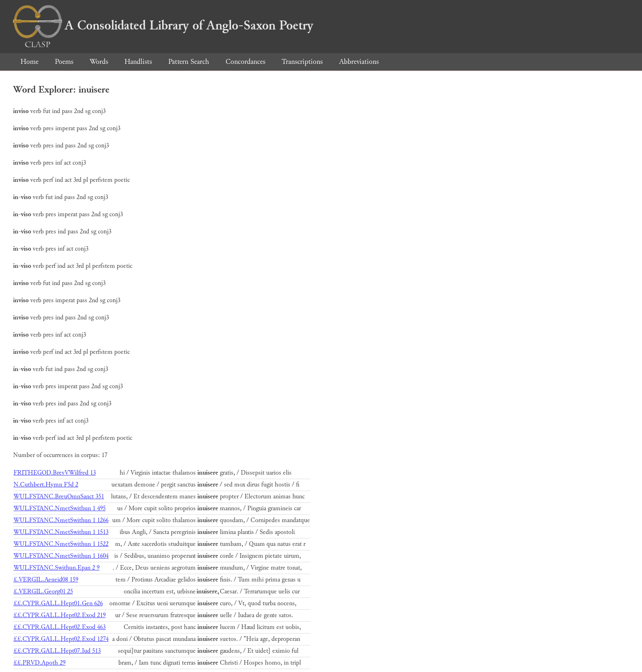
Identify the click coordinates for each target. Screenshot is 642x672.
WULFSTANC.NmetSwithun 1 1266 (61, 520)
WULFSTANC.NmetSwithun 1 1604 (61, 556)
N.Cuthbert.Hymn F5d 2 (46, 485)
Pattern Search (189, 62)
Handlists (138, 62)
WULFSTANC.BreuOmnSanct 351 (59, 497)
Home (29, 62)
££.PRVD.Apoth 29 (40, 663)
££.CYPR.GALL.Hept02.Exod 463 (60, 627)
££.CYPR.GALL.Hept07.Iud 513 (57, 651)
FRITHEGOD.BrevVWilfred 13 (55, 473)
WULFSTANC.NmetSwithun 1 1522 (61, 544)
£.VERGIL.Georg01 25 (43, 592)
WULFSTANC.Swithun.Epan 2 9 (57, 568)
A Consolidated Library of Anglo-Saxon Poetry (163, 25)
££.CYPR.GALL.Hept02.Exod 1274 (61, 639)
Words (99, 62)
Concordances (245, 62)
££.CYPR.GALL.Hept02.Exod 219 (60, 615)
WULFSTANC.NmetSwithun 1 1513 (61, 532)
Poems (64, 62)
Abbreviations (359, 62)
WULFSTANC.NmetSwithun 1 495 (60, 508)
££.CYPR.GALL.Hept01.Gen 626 (58, 603)
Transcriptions (302, 62)
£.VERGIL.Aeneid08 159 (46, 580)
